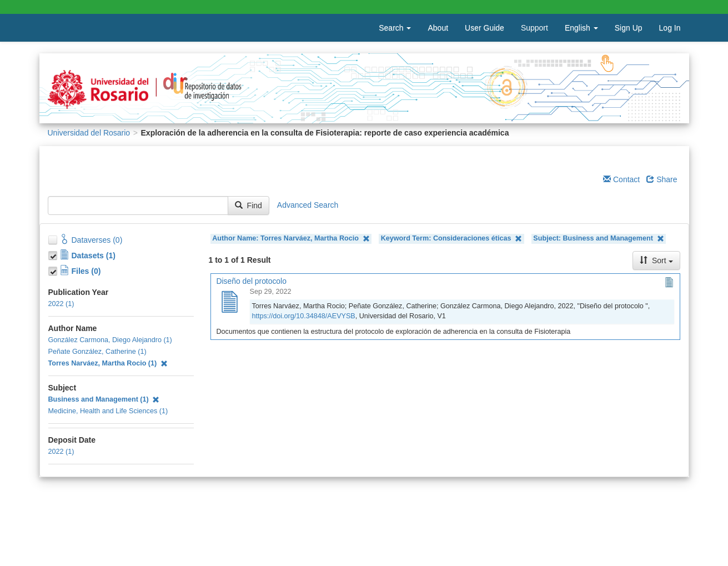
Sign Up (629, 28)
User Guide (485, 28)
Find (248, 206)
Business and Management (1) (104, 399)
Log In (670, 28)
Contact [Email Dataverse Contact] (621, 179)
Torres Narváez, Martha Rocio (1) (108, 363)
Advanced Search (308, 205)
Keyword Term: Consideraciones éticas (452, 239)
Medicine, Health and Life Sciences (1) (108, 411)
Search (395, 28)
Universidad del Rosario (89, 133)
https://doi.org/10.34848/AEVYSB (304, 316)
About (438, 28)
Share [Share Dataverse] (662, 179)
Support (534, 28)
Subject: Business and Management (598, 239)
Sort (656, 261)
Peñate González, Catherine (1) (97, 352)
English (581, 28)
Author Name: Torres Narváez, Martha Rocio (291, 239)
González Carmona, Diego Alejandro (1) (110, 340)
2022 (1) (61, 304)
